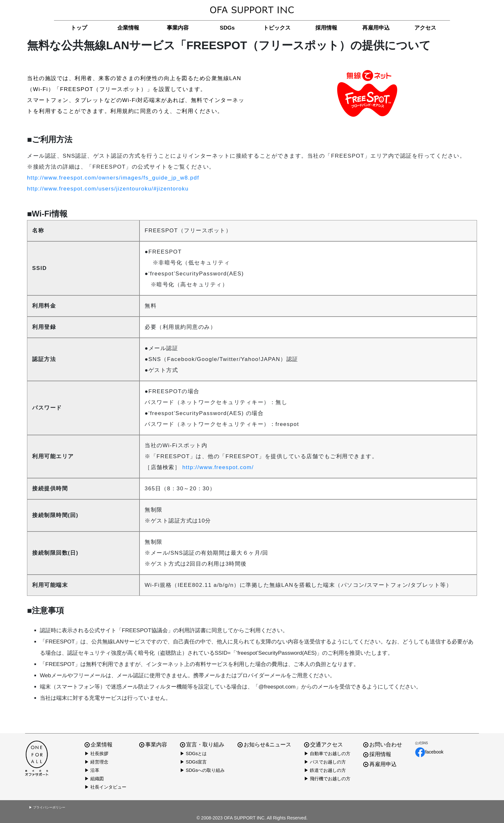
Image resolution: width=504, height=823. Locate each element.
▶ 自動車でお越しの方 (327, 754)
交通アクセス (324, 745)
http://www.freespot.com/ (218, 467)
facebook (429, 752)
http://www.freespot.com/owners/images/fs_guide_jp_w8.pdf (113, 178)
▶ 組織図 (94, 779)
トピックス (277, 28)
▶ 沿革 (92, 770)
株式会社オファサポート (252, 10)
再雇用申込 (376, 28)
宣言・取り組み (202, 745)
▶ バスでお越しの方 (325, 762)
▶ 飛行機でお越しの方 (327, 779)
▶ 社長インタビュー (105, 787)
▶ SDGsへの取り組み (202, 770)
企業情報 (128, 28)
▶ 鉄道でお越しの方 (325, 770)
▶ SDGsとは (193, 754)
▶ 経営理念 (96, 762)
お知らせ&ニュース (264, 745)
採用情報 (326, 28)
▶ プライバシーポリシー (47, 807)
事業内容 (178, 28)
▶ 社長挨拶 (96, 754)
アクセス (425, 28)
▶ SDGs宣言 (193, 762)
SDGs (227, 28)
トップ (79, 28)
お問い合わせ (383, 745)
